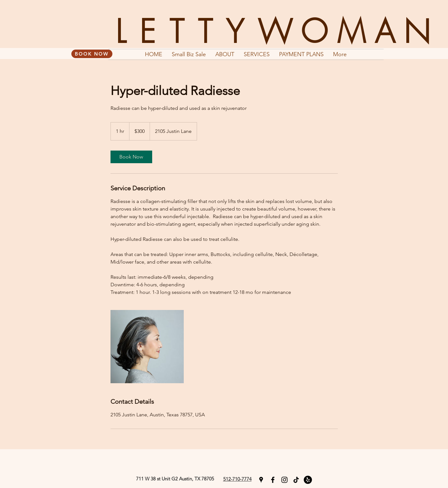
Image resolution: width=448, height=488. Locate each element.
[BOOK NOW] (92, 54)
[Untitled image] (147, 347)
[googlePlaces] (261, 480)
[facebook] (273, 480)
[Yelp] (308, 480)
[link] (131, 157)
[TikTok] (296, 480)
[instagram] (284, 480)
